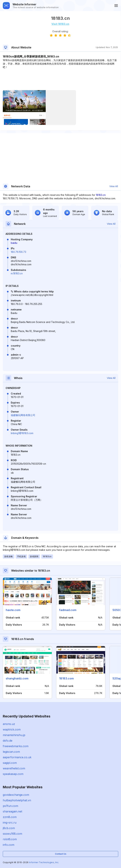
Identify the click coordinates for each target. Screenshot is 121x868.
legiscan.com (11, 752)
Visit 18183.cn (60, 24)
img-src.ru (10, 823)
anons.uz (9, 724)
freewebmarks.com (16, 746)
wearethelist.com (14, 768)
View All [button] (114, 186)
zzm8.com (10, 817)
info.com (9, 845)
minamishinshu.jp (14, 735)
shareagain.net (12, 811)
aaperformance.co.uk (17, 757)
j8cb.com (9, 828)
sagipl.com (10, 763)
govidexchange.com (16, 795)
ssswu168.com (12, 834)
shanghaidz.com (17, 678)
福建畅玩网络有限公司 (23, 415)
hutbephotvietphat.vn (17, 800)
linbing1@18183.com (22, 433)
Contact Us (61, 854)
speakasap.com (13, 774)
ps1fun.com (10, 806)
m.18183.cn (17, 273)
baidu (14, 243)
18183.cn (101, 195)
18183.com (66, 678)
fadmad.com (68, 610)
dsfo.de (8, 741)
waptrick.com (12, 729)
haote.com (13, 610)
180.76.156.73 (18, 252)
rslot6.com (10, 839)
